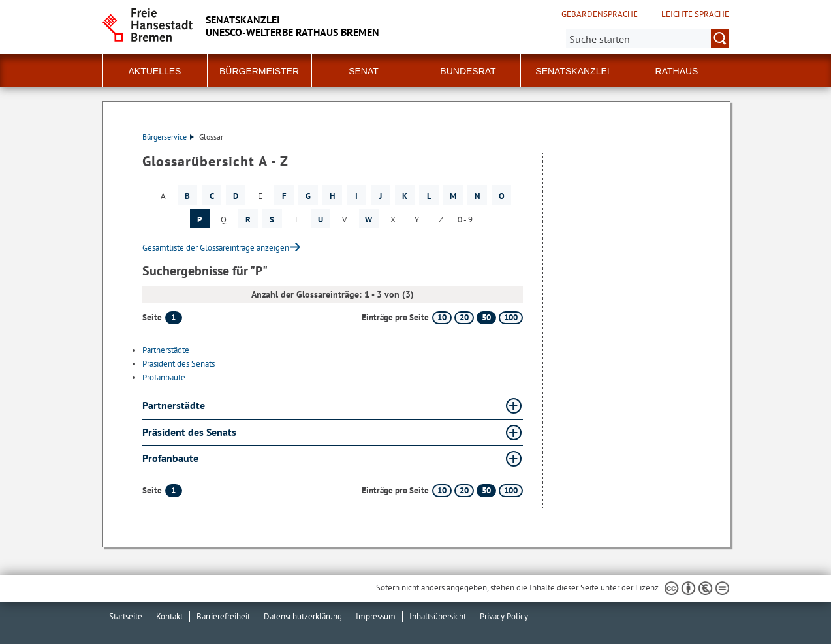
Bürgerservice (168, 137)
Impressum (376, 616)
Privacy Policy (504, 616)
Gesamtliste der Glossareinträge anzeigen (216, 248)
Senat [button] (364, 71)
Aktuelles (155, 71)
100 (511, 317)
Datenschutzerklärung (303, 616)
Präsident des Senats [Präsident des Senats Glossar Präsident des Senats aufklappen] (189, 432)
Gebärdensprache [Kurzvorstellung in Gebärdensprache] (600, 14)
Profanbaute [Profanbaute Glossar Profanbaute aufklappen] (170, 458)
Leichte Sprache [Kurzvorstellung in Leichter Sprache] (695, 14)
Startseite (126, 616)
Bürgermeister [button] (259, 71)
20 (464, 317)
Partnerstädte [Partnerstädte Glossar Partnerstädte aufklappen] (174, 405)
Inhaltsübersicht (438, 616)
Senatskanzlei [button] (572, 71)
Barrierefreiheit (223, 616)
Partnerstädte (166, 350)
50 (486, 317)
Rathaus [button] (677, 71)
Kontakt (169, 616)
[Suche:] (648, 38)
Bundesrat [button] (468, 71)
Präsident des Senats (179, 364)
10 (442, 317)
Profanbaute (164, 377)
